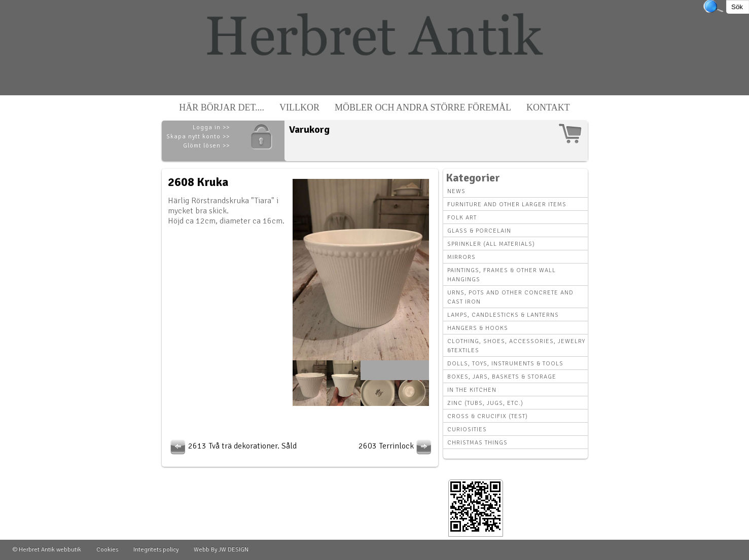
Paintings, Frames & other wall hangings (502, 275)
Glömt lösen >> (206, 146)
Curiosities (467, 430)
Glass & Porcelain (479, 231)
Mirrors (461, 257)
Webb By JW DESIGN (221, 550)
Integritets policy (156, 550)
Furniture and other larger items (507, 204)
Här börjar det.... (222, 107)
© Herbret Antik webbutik (47, 550)
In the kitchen (472, 390)
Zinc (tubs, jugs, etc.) (485, 403)
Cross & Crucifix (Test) (488, 416)
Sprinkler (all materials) (491, 244)
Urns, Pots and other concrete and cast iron (510, 297)
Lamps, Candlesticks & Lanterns (503, 315)
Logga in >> (211, 127)
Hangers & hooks (478, 328)
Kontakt (548, 107)
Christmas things (477, 443)
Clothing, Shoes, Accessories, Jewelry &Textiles (516, 346)
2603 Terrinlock (396, 446)
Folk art (462, 218)
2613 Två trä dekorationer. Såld (232, 446)
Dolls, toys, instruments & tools (505, 364)
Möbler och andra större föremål (423, 107)
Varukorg (309, 129)
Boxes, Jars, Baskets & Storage (502, 377)
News (456, 191)
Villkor (299, 107)
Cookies (107, 550)
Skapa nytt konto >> (198, 137)
